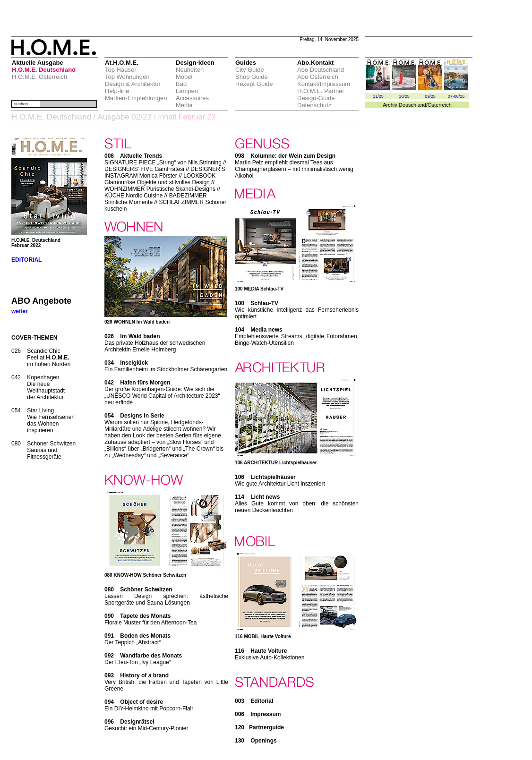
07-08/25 (456, 96)
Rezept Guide (254, 84)
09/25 (430, 96)
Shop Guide (252, 77)
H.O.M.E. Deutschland (44, 70)
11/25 (378, 96)
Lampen (187, 91)
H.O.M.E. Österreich (39, 77)
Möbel (184, 77)
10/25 (404, 96)
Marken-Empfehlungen (136, 98)
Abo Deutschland (321, 70)
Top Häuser (120, 70)
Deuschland (412, 105)
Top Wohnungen (127, 77)
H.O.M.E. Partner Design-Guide (321, 94)
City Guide (250, 70)
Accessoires (192, 98)
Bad (181, 84)
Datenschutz (314, 105)
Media (184, 105)
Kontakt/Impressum (324, 84)
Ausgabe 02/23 (124, 117)
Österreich (440, 105)
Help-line (117, 91)
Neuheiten (190, 70)
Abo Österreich (318, 77)
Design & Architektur (133, 84)
